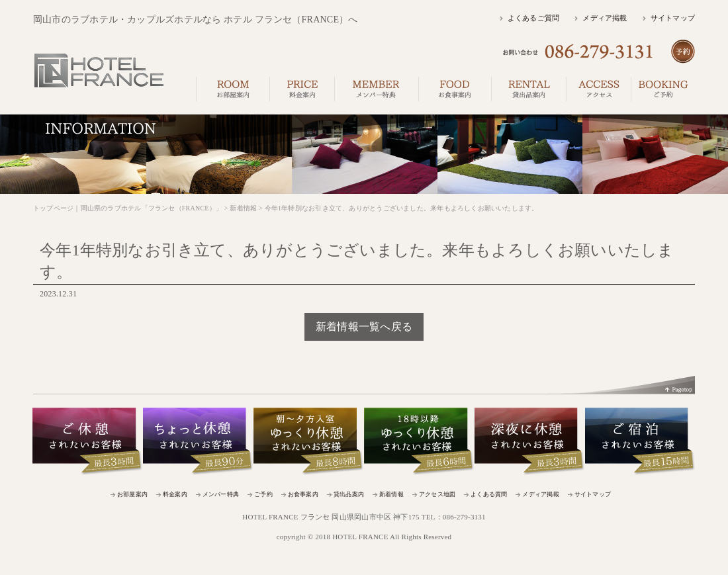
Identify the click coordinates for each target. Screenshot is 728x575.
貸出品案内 (349, 494)
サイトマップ (673, 18)
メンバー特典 (221, 494)
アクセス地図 (437, 494)
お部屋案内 (132, 494)
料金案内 (175, 494)
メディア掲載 (605, 18)
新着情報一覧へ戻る (364, 327)
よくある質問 (489, 494)
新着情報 (391, 494)
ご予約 (263, 494)
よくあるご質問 (534, 18)
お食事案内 (303, 494)
